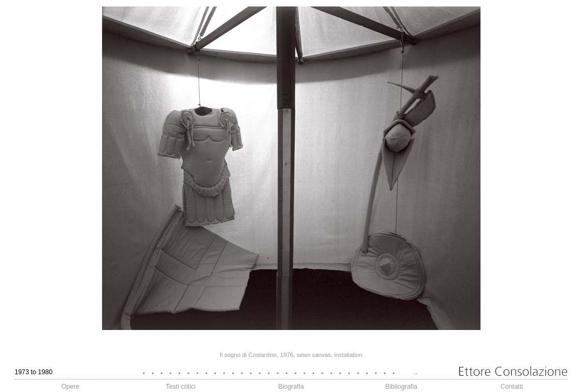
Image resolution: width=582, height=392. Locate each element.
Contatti (512, 387)
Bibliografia (401, 387)
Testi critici (181, 387)
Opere (70, 387)
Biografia (291, 387)
